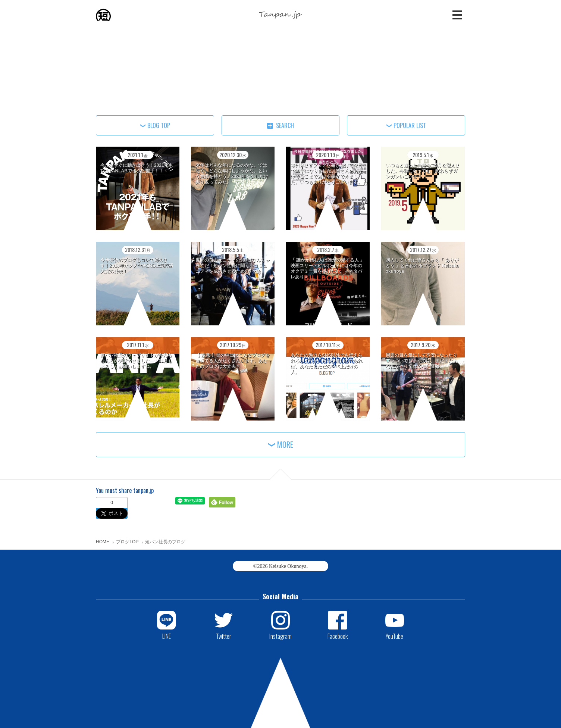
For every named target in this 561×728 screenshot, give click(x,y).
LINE (167, 636)
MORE (285, 444)
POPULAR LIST (410, 125)
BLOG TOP (159, 125)
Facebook (338, 636)
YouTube (394, 636)
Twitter (224, 636)
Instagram (280, 636)
